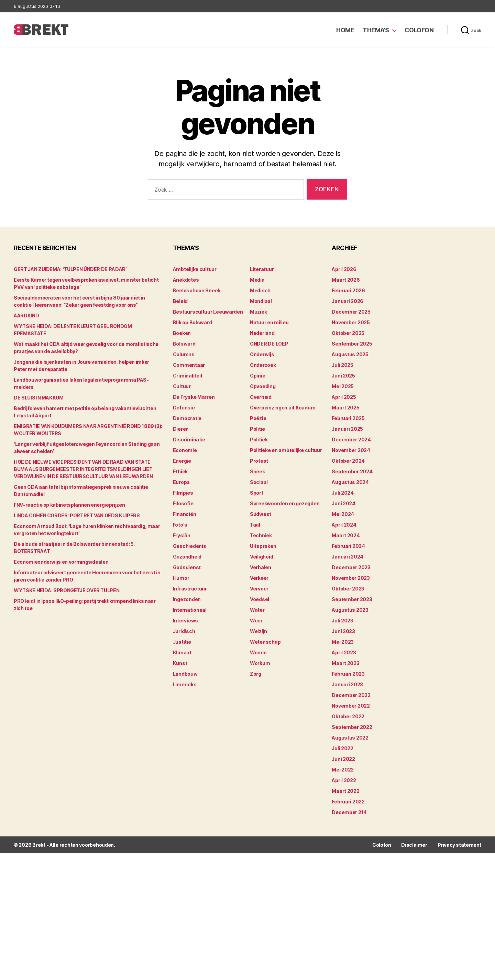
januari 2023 (347, 684)
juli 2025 (343, 365)
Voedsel (260, 599)
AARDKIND (26, 316)
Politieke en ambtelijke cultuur (286, 450)
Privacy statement (459, 845)
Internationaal (190, 610)
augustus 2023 (350, 610)
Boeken (182, 333)
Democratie (187, 418)
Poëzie (258, 418)
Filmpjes (183, 493)
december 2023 (351, 567)
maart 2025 (345, 408)
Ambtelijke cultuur (195, 269)
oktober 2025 (348, 333)
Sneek (257, 471)
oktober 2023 (348, 589)
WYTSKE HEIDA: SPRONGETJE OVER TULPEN (67, 590)
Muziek (258, 312)
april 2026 (344, 269)
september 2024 (352, 471)
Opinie (257, 376)
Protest (259, 461)
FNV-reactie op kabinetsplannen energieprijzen (69, 505)
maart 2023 (345, 663)
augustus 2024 (350, 482)
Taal (255, 525)
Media (257, 280)
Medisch (260, 290)
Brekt (39, 845)
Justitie (182, 642)
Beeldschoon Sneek (197, 290)
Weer (256, 621)
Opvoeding (263, 386)
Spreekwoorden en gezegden (285, 503)
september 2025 (352, 344)
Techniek (261, 535)
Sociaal (259, 482)
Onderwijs (262, 354)
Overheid (261, 397)
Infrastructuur (190, 589)
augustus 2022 (350, 738)
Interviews (185, 621)
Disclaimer (414, 845)
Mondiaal (261, 301)
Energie (182, 461)
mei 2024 (343, 514)
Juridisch (184, 631)
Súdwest (261, 514)
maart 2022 (345, 791)
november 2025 (351, 322)
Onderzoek (263, 365)
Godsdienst (187, 567)
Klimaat (182, 652)
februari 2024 (348, 546)
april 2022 (344, 780)
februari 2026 (348, 290)
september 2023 (352, 599)
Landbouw (185, 674)
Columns (184, 354)
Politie (257, 429)
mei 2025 (343, 386)
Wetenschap (265, 642)
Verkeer (259, 578)
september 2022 (352, 727)
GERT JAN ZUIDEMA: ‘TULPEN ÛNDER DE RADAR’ (70, 269)
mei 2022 (343, 770)
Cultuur (182, 386)
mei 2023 (343, 642)
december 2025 (351, 312)
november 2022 (351, 706)
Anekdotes (186, 280)
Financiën (185, 514)
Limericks (185, 684)
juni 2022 (343, 759)
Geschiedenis (190, 546)
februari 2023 (348, 674)
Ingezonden (187, 599)
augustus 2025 (350, 354)
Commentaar (189, 365)
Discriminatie (189, 440)
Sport (257, 493)
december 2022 (351, 695)
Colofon (419, 30)
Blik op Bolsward (192, 322)
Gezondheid (187, 557)
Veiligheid (261, 557)
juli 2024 (343, 493)
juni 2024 (344, 503)
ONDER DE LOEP (269, 344)
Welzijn (258, 631)
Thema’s (376, 30)
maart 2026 (346, 280)
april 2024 (344, 525)
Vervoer (259, 589)
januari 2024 (348, 557)
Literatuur (262, 269)
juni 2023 (343, 631)
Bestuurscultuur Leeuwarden (208, 312)
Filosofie (183, 503)
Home (345, 30)
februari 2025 (348, 418)
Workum (260, 663)
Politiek (259, 440)
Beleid (180, 301)
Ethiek (180, 471)
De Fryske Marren (194, 397)
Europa (181, 482)
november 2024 (351, 450)
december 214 (349, 812)
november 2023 (351, 578)
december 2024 (351, 440)
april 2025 (344, 397)
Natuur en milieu (269, 322)
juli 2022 (343, 748)
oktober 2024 (348, 461)
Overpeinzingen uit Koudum (283, 408)
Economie (185, 450)
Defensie (184, 408)
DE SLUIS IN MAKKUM (39, 398)
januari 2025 (347, 429)
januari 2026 (348, 301)
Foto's (180, 525)
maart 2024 (346, 535)
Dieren (181, 429)
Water (257, 610)
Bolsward (184, 344)
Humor (181, 578)
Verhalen (261, 567)
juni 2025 (343, 376)
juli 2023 (343, 621)
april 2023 (344, 652)
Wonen (258, 652)
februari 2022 (348, 802)
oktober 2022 (348, 716)
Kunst (180, 663)
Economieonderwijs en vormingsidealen (61, 562)
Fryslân (182, 535)
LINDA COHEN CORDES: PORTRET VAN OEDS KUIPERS (77, 515)
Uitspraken (263, 546)
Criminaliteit (188, 376)
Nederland (262, 333)
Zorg (256, 674)
